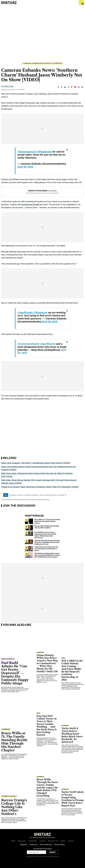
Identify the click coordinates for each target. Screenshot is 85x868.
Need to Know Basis (38, 191)
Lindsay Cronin (8, 86)
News (13, 841)
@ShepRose (40, 313)
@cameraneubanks (29, 344)
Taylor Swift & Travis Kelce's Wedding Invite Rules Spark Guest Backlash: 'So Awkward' (72, 735)
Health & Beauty (8, 659)
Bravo (55, 495)
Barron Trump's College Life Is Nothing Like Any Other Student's (47, 527)
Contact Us (33, 844)
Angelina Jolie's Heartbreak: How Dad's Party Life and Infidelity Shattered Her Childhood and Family (47, 542)
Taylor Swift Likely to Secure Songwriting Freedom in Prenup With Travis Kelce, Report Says (73, 799)
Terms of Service (46, 844)
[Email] (79, 87)
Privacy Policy (60, 844)
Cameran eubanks (31, 495)
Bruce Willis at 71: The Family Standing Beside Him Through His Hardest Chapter (47, 521)
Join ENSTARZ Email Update (42, 849)
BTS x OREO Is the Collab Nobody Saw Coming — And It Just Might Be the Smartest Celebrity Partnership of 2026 (72, 670)
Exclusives (22, 841)
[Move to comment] (82, 87)
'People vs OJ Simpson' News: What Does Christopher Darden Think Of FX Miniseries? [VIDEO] (40, 487)
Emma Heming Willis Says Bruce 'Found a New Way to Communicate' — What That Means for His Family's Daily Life (47, 663)
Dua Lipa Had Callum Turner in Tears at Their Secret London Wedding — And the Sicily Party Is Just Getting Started (47, 725)
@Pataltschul (44, 152)
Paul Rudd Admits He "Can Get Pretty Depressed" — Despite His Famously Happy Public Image (15, 673)
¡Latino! (71, 841)
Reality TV (63, 495)
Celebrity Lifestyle (9, 796)
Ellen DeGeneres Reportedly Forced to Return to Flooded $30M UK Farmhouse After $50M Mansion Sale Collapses (47, 555)
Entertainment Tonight (30, 205)
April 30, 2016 (25, 167)
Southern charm (16, 495)
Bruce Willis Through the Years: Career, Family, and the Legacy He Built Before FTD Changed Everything (47, 788)
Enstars (9, 3)
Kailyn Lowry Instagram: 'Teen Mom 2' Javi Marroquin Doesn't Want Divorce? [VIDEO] (36, 463)
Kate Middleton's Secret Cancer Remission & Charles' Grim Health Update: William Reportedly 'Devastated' (45, 535)
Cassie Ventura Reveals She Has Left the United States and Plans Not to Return (46, 549)
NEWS (38, 713)
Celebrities (27, 63)
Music (63, 841)
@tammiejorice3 (27, 152)
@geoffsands (25, 313)
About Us (24, 844)
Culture (43, 841)
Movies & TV (53, 841)
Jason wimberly (46, 495)
